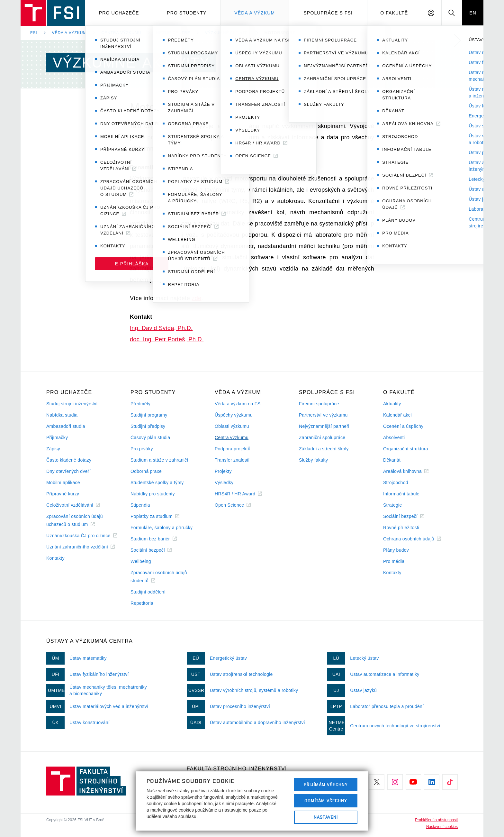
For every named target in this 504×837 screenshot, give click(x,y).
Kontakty (55, 558)
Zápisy (53, 449)
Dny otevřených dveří (68, 471)
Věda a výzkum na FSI (238, 404)
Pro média (394, 561)
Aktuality (392, 404)
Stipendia (140, 505)
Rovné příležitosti (401, 528)
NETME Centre (173, 33)
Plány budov (396, 550)
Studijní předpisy (148, 426)
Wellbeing (141, 561)
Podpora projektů (233, 449)
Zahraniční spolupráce (322, 437)
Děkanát (392, 460)
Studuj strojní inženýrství (72, 404)
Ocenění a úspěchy (403, 426)
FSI (34, 33)
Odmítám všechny (326, 801)
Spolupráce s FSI (328, 13)
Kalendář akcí (397, 415)
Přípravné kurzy (63, 494)
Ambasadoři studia (66, 426)
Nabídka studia (62, 415)
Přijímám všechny (326, 785)
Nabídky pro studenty (153, 494)
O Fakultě (394, 13)
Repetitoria (142, 603)
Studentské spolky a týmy (157, 483)
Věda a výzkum (255, 13)
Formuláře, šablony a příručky (162, 528)
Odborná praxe (146, 471)
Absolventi (394, 437)
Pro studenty (187, 13)
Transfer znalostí (232, 460)
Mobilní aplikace (63, 483)
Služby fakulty (313, 460)
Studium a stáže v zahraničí (159, 460)
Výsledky (224, 483)
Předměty (140, 404)
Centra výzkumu (121, 33)
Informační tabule (401, 494)
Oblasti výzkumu (232, 426)
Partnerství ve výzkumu (323, 415)
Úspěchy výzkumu (234, 415)
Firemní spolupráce (319, 404)
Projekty (223, 471)
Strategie (393, 505)
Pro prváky (142, 449)
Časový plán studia (150, 437)
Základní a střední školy (324, 449)
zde (196, 298)
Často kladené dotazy (69, 460)
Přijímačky (57, 437)
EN (473, 13)
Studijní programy (149, 415)
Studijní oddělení (148, 592)
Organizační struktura (406, 449)
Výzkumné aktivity (227, 33)
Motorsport (280, 33)
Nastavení (326, 817)
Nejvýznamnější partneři (324, 426)
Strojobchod (396, 483)
